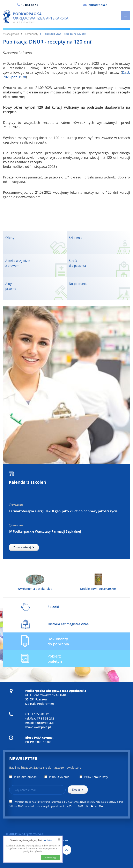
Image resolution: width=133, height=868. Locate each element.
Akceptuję (50, 857)
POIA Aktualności (23, 777)
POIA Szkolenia (57, 777)
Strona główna (11, 34)
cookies (48, 840)
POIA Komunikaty (94, 777)
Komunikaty (32, 34)
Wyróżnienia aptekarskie (35, 589)
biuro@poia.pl (98, 5)
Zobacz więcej (24, 547)
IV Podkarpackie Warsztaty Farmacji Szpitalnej (45, 531)
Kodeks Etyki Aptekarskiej (98, 589)
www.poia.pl (42, 727)
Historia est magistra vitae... (69, 624)
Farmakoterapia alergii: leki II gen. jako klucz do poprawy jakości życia (63, 511)
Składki (53, 607)
